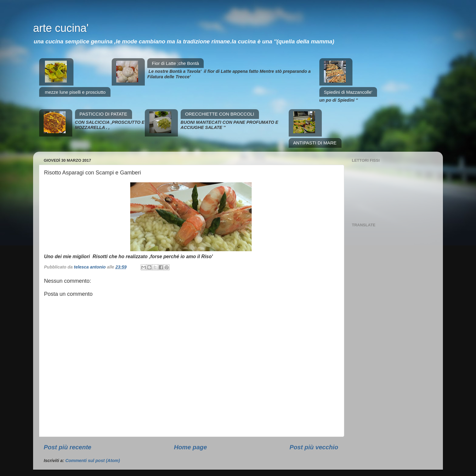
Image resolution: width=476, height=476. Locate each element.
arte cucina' (61, 28)
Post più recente (68, 447)
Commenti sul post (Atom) (93, 461)
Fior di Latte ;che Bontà (175, 63)
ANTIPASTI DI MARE (315, 143)
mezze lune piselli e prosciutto (75, 92)
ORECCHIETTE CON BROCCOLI (220, 114)
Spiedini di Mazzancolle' (348, 92)
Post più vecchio (314, 447)
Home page (190, 447)
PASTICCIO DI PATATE (103, 114)
